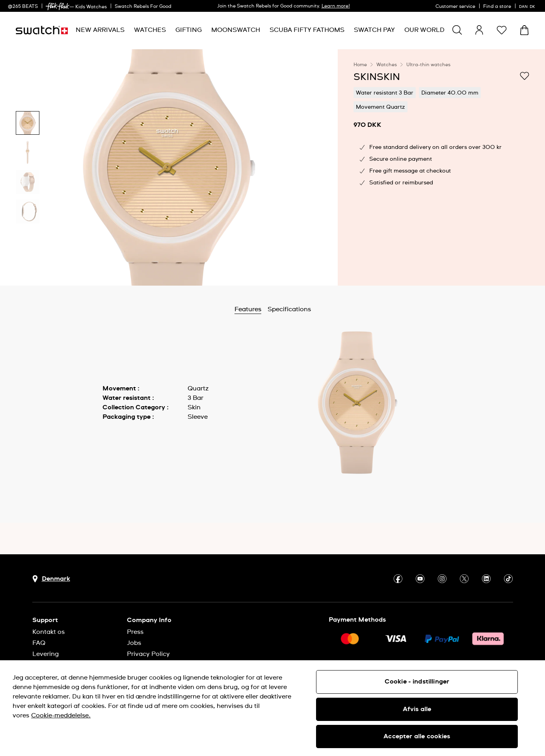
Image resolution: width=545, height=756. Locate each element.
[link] (58, 7)
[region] (441, 167)
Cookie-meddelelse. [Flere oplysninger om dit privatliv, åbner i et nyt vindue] (61, 715)
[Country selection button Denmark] (51, 579)
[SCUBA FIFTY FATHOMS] (307, 30)
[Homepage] (42, 30)
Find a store (497, 7)
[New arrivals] (100, 30)
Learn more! (336, 6)
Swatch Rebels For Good (143, 7)
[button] (502, 30)
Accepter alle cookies (417, 736)
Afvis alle (417, 709)
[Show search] (457, 30)
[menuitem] (100, 30)
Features (268, 309)
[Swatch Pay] (374, 30)
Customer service (455, 7)
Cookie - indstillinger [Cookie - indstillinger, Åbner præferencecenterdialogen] (417, 682)
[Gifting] (189, 30)
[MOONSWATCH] (236, 30)
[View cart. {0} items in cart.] (524, 30)
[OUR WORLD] (424, 30)
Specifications (310, 309)
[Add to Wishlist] (525, 76)
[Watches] (150, 30)
